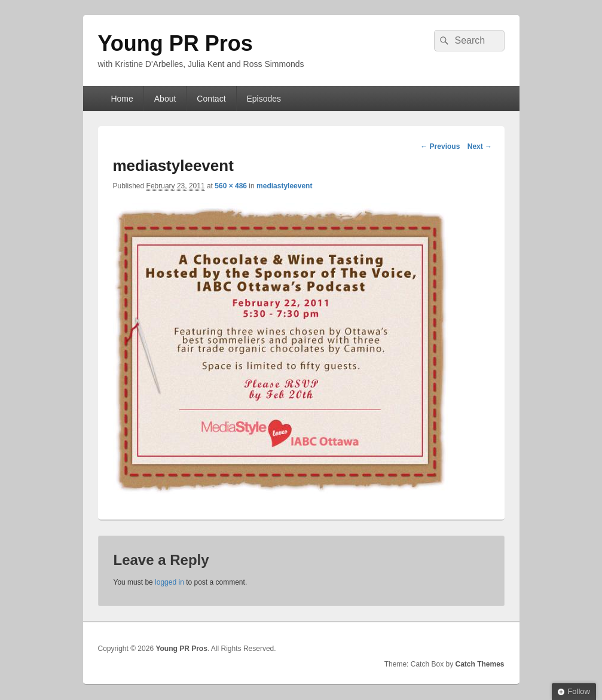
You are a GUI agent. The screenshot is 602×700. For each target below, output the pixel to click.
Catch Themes (479, 664)
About (165, 99)
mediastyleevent (284, 186)
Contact (211, 99)
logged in (169, 582)
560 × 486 (231, 186)
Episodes (264, 99)
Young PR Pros (175, 43)
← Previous (440, 146)
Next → (480, 146)
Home (122, 99)
